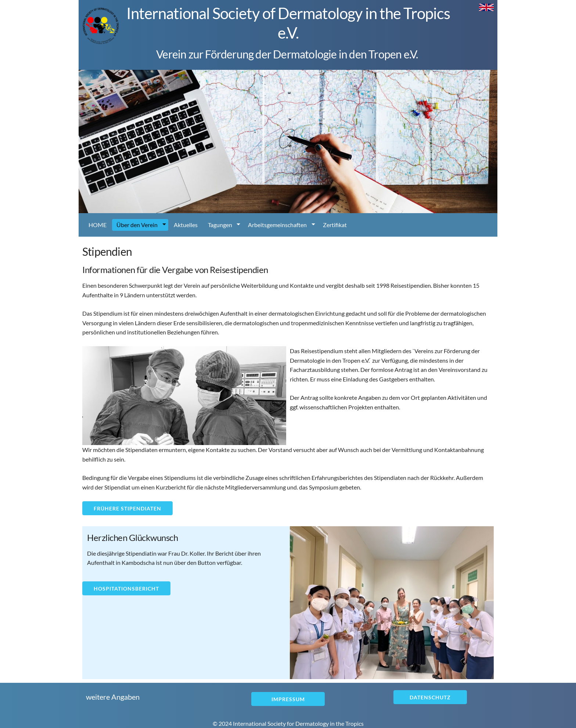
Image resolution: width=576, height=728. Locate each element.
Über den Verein (137, 225)
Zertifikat (335, 225)
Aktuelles (186, 225)
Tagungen (220, 225)
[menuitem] (98, 225)
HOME (98, 225)
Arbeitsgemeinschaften (277, 225)
